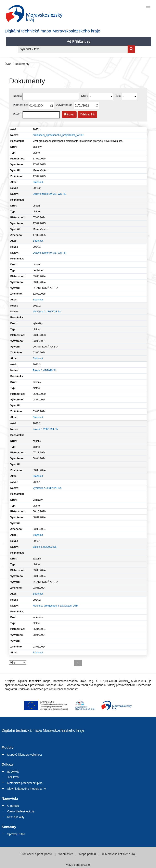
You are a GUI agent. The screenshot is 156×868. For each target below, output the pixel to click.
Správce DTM (16, 834)
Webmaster (66, 854)
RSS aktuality (16, 817)
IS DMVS (13, 772)
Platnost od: (21, 105)
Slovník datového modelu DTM (27, 789)
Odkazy (8, 764)
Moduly (8, 747)
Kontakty (9, 827)
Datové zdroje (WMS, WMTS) (50, 194)
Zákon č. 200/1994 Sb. (46, 429)
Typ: (118, 96)
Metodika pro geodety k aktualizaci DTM (55, 606)
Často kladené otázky (21, 811)
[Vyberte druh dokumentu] (101, 96)
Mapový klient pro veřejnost (25, 755)
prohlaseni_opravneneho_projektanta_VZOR (58, 135)
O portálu (13, 806)
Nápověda (10, 799)
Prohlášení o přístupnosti (37, 854)
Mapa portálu (88, 854)
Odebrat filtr (87, 114)
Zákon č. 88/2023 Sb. (45, 547)
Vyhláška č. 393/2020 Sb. (47, 488)
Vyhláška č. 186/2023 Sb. (47, 312)
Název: (17, 96)
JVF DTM (13, 777)
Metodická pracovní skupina (25, 783)
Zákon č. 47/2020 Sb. (45, 370)
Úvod (8, 64)
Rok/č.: (17, 114)
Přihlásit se (79, 41)
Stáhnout (38, 182)
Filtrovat (69, 114)
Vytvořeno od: (65, 105)
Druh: (84, 96)
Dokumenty (22, 64)
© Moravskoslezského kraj (118, 854)
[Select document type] (129, 96)
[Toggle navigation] (148, 8)
